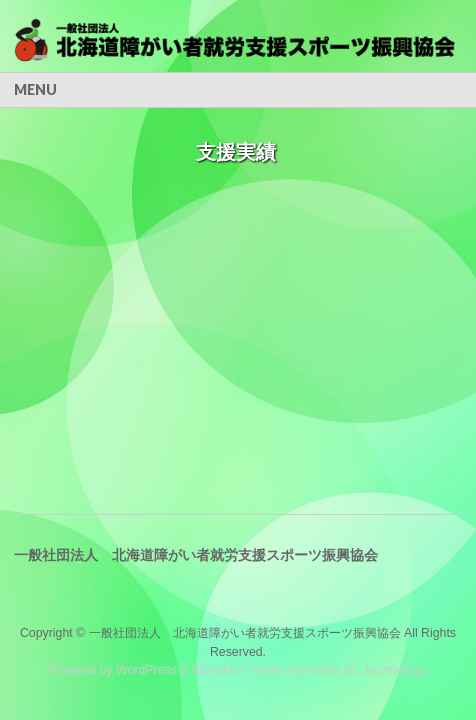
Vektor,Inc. (334, 670)
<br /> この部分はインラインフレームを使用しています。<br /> (235, 246)
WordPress (146, 670)
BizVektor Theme (239, 670)
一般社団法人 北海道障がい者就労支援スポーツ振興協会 (245, 633)
